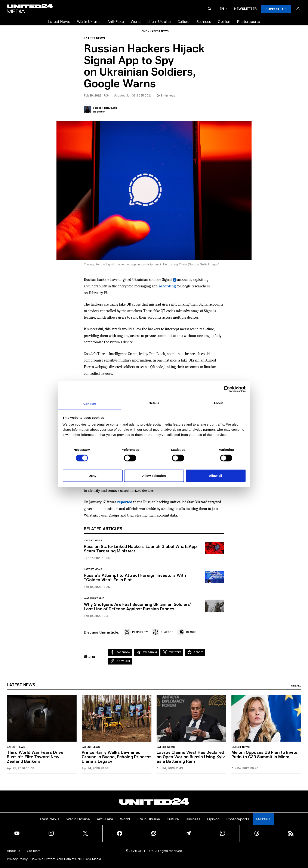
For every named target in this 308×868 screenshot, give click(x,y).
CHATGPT (163, 632)
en (224, 8)
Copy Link (120, 661)
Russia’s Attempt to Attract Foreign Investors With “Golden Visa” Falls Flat (135, 577)
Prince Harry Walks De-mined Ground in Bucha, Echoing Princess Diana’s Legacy (117, 757)
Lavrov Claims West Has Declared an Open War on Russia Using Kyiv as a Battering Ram (191, 757)
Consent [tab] (90, 403)
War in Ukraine (89, 21)
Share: (90, 656)
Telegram (146, 652)
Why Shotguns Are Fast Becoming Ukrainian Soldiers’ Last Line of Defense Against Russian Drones (138, 606)
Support (263, 819)
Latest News (59, 21)
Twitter (172, 652)
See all (296, 686)
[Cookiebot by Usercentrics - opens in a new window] (227, 389)
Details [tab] (154, 403)
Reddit (195, 652)
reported (125, 502)
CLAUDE (187, 632)
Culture (184, 21)
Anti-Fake (116, 21)
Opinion (224, 21)
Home (143, 31)
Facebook (120, 652)
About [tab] (218, 403)
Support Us (276, 9)
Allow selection (154, 476)
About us (13, 851)
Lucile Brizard (105, 108)
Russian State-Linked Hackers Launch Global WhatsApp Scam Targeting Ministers (140, 548)
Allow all (216, 476)
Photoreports (248, 21)
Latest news (159, 31)
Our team (34, 851)
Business (204, 21)
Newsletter (245, 8)
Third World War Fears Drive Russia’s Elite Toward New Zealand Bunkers (35, 757)
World (136, 21)
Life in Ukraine (159, 21)
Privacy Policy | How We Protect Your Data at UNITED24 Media (54, 859)
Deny (93, 476)
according (167, 286)
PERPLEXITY (136, 632)
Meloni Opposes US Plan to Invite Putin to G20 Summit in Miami (264, 754)
